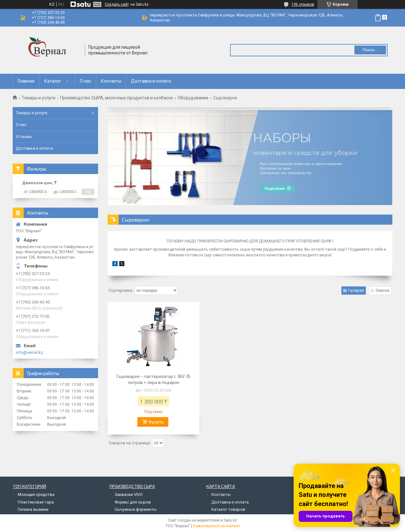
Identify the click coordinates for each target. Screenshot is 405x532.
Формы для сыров (133, 502)
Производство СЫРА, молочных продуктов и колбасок (117, 98)
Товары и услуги (38, 98)
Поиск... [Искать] (370, 50)
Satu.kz (231, 520)
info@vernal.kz (29, 352)
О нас (85, 81)
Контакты (111, 81)
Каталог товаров (228, 509)
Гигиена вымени (33, 509)
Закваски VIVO (129, 494)
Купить (156, 422)
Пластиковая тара (36, 502)
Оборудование (193, 98)
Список (383, 290)
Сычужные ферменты (136, 509)
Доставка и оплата (151, 81)
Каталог (53, 81)
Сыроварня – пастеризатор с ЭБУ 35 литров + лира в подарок (153, 379)
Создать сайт (117, 4)
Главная (26, 81)
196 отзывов (303, 4)
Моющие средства (36, 494)
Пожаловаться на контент (216, 526)
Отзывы (24, 137)
